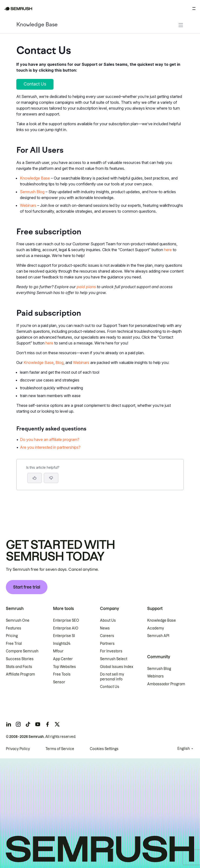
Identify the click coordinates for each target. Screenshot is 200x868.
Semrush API (158, 636)
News (105, 628)
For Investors (111, 651)
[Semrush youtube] (38, 724)
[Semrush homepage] (18, 9)
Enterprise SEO (66, 620)
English (184, 749)
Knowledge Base (37, 25)
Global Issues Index (117, 667)
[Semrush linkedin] (9, 724)
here (168, 250)
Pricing (12, 636)
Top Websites (64, 667)
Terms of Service (60, 749)
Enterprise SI (64, 636)
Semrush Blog (32, 192)
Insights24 (62, 644)
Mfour (58, 651)
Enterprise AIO (66, 628)
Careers (107, 636)
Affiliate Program (20, 674)
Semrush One (18, 620)
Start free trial (27, 587)
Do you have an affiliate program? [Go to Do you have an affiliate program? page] (50, 439)
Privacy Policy (18, 749)
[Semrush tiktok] (28, 724)
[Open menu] (194, 9)
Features (14, 628)
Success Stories (20, 659)
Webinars (28, 205)
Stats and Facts (19, 667)
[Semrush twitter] (57, 724)
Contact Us (110, 687)
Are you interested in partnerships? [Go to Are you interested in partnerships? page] (50, 447)
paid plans (86, 287)
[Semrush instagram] (18, 724)
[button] (51, 478)
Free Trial (14, 644)
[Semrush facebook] (47, 724)
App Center (63, 659)
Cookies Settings (104, 749)
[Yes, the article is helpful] (35, 478)
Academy (156, 628)
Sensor (59, 682)
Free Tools (62, 674)
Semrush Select (114, 659)
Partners (107, 644)
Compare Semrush (22, 651)
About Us (108, 620)
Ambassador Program (166, 684)
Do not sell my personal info (112, 677)
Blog (59, 362)
